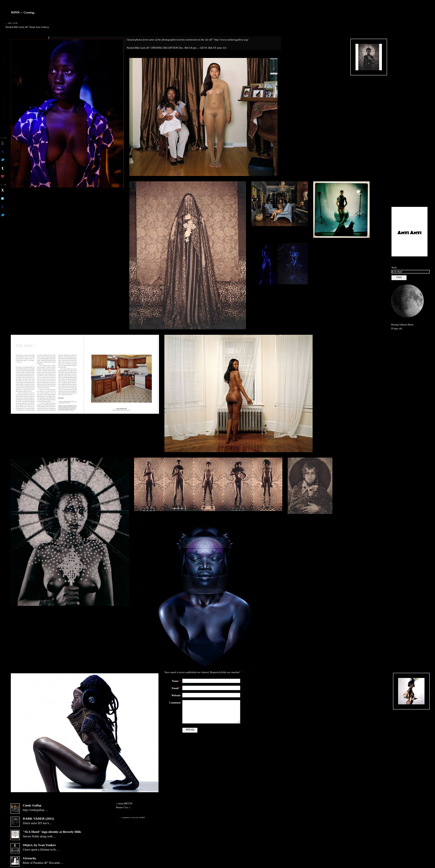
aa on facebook (3, 207)
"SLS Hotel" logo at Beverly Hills (52, 832)
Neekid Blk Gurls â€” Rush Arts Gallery (27, 27)
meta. (125, 803)
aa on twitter (3, 215)
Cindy (32, 805)
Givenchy (30, 858)
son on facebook (3, 152)
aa (3, 190)
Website (176, 695)
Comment (175, 703)
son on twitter (3, 160)
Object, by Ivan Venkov (39, 845)
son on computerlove (3, 176)
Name (176, 681)
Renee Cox (122, 807)
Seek (394, 268)
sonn (3, 143)
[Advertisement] (409, 111)
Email (176, 688)
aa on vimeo (3, 198)
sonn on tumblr (3, 168)
